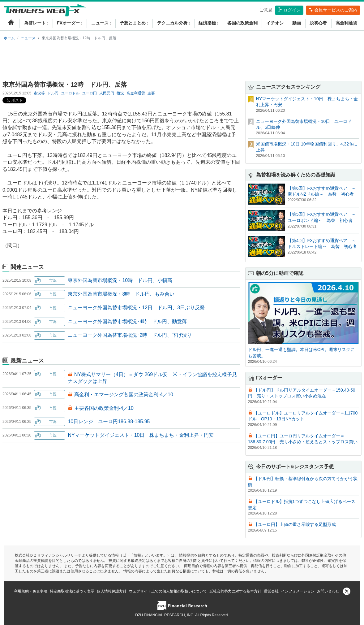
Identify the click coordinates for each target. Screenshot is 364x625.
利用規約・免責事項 (31, 591)
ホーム (9, 38)
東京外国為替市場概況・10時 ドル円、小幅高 (120, 280)
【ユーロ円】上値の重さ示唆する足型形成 (295, 524)
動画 (297, 23)
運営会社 (271, 591)
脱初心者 (318, 23)
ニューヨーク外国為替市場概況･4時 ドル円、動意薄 (127, 321)
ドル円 (53, 93)
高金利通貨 (346, 23)
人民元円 (107, 93)
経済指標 (208, 23)
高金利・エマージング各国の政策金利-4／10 (124, 395)
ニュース (101, 23)
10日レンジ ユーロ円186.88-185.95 (109, 421)
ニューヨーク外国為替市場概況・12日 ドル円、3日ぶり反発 (136, 308)
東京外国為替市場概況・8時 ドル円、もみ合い (121, 294)
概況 (120, 93)
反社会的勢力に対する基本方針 (235, 591)
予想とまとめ (134, 23)
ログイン (289, 10)
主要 (151, 93)
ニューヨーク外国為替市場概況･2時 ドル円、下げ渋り (130, 335)
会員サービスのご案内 (333, 10)
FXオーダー (70, 23)
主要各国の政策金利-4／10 (104, 408)
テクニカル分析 (173, 23)
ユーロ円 (89, 93)
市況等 (39, 93)
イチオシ (275, 23)
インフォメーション (298, 591)
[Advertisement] (182, 59)
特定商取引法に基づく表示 (72, 591)
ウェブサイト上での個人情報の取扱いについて (168, 591)
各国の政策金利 (242, 23)
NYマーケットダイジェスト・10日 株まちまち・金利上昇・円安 (141, 435)
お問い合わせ (328, 591)
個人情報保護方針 (112, 591)
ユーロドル (70, 93)
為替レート (36, 23)
